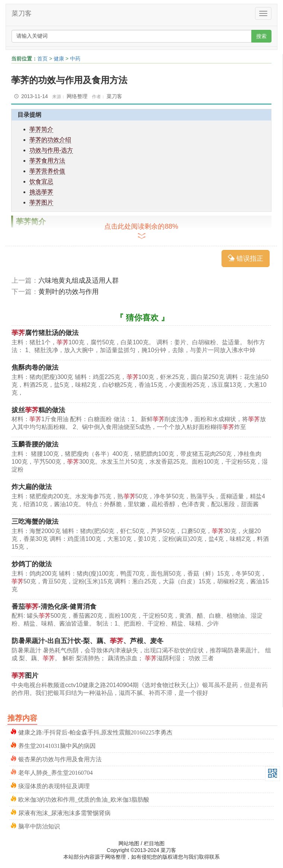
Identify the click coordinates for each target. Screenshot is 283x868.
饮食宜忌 (41, 181)
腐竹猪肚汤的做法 (45, 333)
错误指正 (246, 258)
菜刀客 (22, 13)
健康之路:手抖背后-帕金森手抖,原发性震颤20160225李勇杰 (95, 732)
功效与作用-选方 (51, 150)
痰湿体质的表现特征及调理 (54, 785)
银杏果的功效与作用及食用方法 (60, 759)
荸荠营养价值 (47, 171)
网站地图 (129, 843)
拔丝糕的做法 (38, 410)
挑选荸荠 (41, 192)
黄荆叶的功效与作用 (69, 292)
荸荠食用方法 (47, 161)
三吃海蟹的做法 (35, 521)
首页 (42, 59)
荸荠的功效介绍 (50, 140)
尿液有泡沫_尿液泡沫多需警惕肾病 (64, 812)
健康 (59, 59)
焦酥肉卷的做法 (35, 367)
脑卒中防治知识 (39, 826)
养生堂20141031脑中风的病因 (57, 745)
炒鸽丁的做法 (32, 564)
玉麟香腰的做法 (35, 444)
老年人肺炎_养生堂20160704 (55, 772)
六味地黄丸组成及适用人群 (79, 281)
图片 (25, 676)
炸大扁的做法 (32, 487)
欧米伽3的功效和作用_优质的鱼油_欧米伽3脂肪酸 (84, 799)
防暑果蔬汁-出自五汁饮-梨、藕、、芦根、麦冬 (88, 641)
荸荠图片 (41, 202)
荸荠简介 (41, 129)
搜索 (261, 36)
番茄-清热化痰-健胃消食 (54, 607)
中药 (75, 59)
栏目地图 (154, 843)
